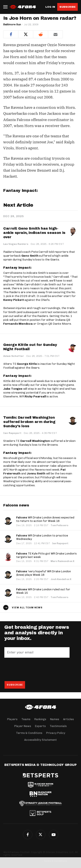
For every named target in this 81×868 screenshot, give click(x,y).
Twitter (41, 835)
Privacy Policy (56, 733)
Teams (26, 719)
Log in (50, 7)
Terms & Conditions (29, 733)
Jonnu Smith (36, 473)
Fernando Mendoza (18, 324)
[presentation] (37, 669)
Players (12, 719)
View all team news (27, 608)
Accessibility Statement (40, 740)
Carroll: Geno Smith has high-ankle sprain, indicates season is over (34, 233)
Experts (40, 726)
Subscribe (67, 7)
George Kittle (27, 364)
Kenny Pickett (13, 300)
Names (55, 719)
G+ (54, 835)
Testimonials (58, 726)
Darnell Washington (35, 441)
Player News (23, 726)
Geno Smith (30, 256)
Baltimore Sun (12, 24)
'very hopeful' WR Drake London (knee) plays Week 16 (44, 573)
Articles (68, 719)
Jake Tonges (13, 389)
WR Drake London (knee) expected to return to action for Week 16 (45, 519)
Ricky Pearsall (35, 396)
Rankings (40, 719)
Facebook (28, 835)
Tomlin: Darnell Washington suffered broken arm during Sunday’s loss (29, 422)
